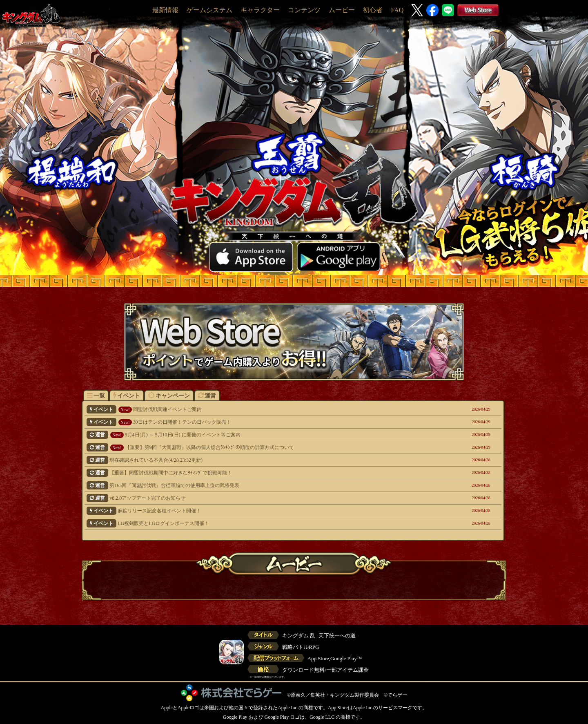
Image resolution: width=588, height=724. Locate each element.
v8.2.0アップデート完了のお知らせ (253, 498)
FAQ (397, 10)
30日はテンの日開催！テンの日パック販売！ (253, 422)
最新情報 (165, 10)
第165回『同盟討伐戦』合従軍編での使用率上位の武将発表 (253, 485)
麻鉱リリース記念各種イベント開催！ (253, 511)
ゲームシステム (209, 10)
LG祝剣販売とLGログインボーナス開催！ (253, 523)
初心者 (373, 10)
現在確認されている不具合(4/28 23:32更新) (253, 460)
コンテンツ (304, 10)
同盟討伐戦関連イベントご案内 (253, 409)
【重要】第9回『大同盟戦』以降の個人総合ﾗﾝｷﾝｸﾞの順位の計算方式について (253, 447)
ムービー (342, 10)
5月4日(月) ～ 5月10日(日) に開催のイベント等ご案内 (253, 435)
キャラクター (260, 10)
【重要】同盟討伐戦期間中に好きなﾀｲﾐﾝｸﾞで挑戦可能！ (253, 473)
